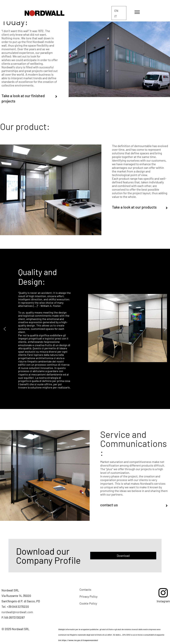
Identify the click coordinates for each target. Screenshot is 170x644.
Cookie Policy (88, 603)
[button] (5, 329)
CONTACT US (109, 505)
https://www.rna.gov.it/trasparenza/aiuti (80, 640)
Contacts (85, 589)
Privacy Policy (88, 596)
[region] (85, 329)
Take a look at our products (134, 207)
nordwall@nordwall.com (17, 612)
